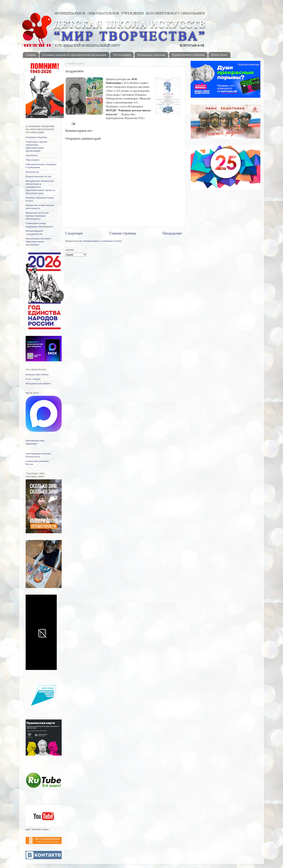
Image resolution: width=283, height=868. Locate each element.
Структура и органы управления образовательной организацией (36, 146)
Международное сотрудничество (35, 232)
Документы (32, 155)
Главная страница (123, 233)
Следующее (74, 233)
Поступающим (122, 55)
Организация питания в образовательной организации (38, 241)
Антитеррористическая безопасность (38, 455)
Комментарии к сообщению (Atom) (103, 241)
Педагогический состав (38, 176)
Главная (31, 55)
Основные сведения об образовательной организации (74, 55)
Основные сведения (36, 137)
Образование (33, 160)
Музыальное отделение (151, 55)
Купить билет (219, 55)
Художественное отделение (188, 55)
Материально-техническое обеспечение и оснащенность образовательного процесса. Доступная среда (41, 187)
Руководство (32, 172)
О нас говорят (33, 379)
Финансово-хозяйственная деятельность (40, 207)
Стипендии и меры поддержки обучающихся (39, 225)
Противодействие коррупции (35, 442)
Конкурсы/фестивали (37, 374)
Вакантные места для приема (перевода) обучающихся (37, 216)
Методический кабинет (38, 383)
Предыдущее (172, 233)
